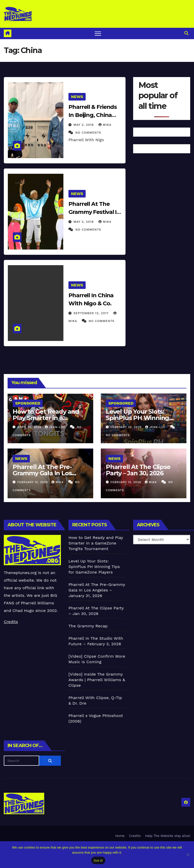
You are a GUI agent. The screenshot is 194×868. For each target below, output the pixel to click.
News (77, 97)
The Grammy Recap (88, 626)
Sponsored (28, 403)
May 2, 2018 (84, 125)
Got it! (98, 861)
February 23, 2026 (127, 427)
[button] (186, 33)
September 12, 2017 (92, 313)
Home (120, 836)
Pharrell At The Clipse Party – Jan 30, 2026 (138, 470)
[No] (188, 855)
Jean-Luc (56, 427)
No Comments (88, 133)
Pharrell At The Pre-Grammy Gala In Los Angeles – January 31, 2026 (97, 590)
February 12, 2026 (33, 482)
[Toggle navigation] (98, 33)
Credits (11, 622)
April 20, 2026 (30, 427)
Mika (105, 125)
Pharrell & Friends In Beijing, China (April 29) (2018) (93, 115)
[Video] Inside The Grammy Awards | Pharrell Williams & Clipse (97, 680)
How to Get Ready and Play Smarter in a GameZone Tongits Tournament (96, 543)
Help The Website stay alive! (168, 836)
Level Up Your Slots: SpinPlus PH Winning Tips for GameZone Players (94, 567)
